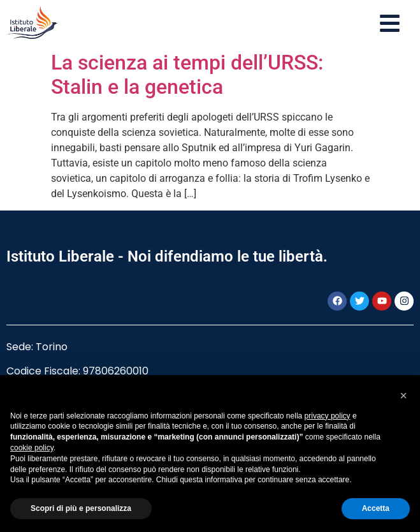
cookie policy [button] (32, 448)
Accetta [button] (376, 508)
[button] (403, 395)
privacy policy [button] (328, 416)
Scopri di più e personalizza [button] (81, 508)
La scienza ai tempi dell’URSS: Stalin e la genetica (187, 75)
